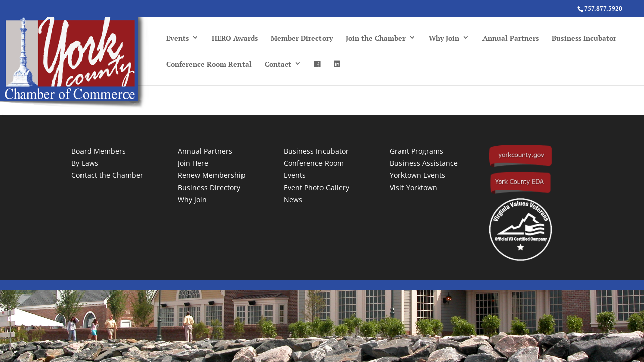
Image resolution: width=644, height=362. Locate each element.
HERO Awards (235, 38)
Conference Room (314, 163)
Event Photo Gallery (316, 187)
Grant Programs (417, 151)
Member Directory (302, 38)
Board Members (99, 151)
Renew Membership (212, 175)
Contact (278, 64)
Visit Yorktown (414, 187)
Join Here (193, 163)
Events (177, 38)
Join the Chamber (376, 38)
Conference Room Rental (209, 64)
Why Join (444, 38)
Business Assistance (424, 163)
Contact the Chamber (107, 175)
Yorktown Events (418, 175)
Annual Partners (511, 38)
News (293, 199)
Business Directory (209, 187)
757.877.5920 (603, 8)
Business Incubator (584, 38)
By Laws (85, 163)
